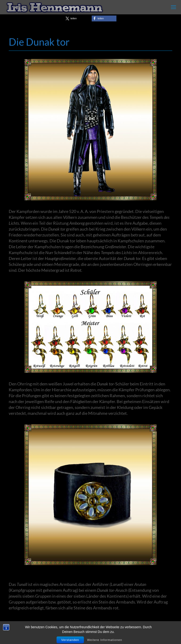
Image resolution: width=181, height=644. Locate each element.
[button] (77, 18)
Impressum (111, 633)
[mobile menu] (173, 7)
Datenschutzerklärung (146, 633)
